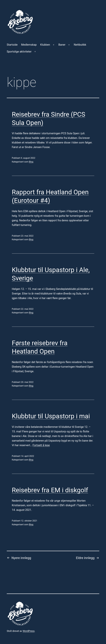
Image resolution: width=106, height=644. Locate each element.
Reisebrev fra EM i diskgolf (50, 490)
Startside (12, 45)
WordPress (29, 631)
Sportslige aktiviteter (19, 52)
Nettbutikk (80, 45)
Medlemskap (29, 45)
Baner (62, 45)
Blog (31, 162)
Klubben (45, 45)
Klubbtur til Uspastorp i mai (51, 416)
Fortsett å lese (41, 445)
